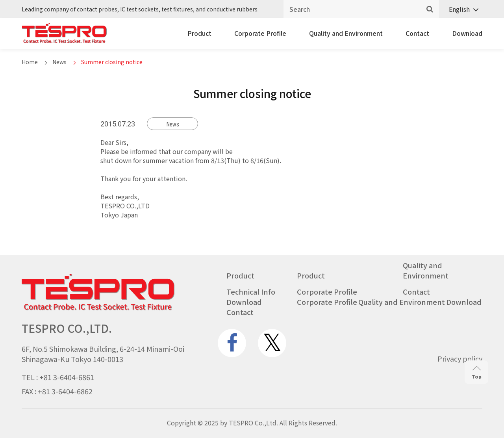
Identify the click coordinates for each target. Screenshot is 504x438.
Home (30, 62)
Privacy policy (460, 358)
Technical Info (251, 291)
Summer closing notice (112, 62)
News (59, 62)
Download (467, 33)
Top (477, 373)
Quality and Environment (346, 33)
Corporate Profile (260, 33)
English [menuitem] (459, 9)
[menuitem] (461, 9)
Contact (417, 33)
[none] (461, 9)
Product (199, 33)
